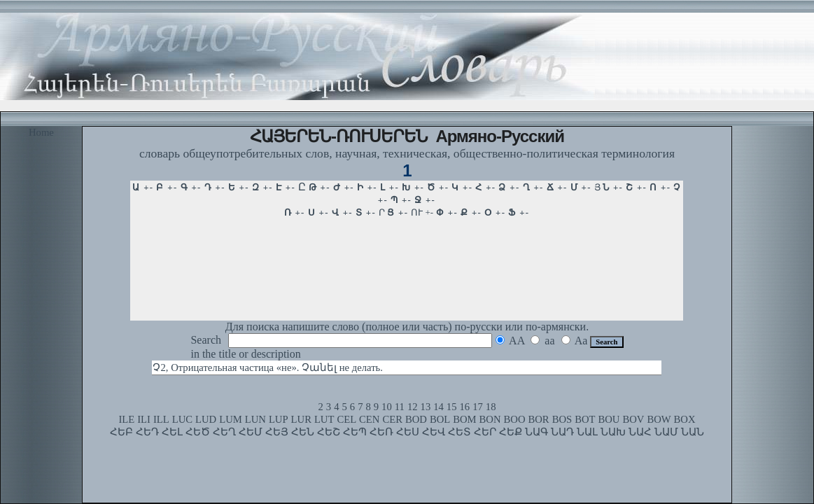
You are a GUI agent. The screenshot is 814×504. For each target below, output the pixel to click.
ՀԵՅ (277, 432)
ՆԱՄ (666, 432)
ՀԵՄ (251, 432)
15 (452, 407)
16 (465, 407)
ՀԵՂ (224, 432)
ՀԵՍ (408, 432)
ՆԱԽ (613, 432)
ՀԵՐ (485, 432)
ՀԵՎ (434, 432)
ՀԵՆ (303, 432)
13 (426, 407)
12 (413, 407)
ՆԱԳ (536, 432)
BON (490, 419)
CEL (346, 419)
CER (392, 419)
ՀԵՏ (459, 432)
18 (491, 407)
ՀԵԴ (147, 432)
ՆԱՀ (640, 432)
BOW (659, 419)
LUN (255, 419)
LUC (182, 419)
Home (41, 132)
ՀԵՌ (381, 432)
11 (400, 407)
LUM (231, 419)
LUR (301, 419)
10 (387, 407)
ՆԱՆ (693, 432)
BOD (416, 419)
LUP (279, 419)
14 (438, 407)
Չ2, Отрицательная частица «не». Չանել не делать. (267, 367)
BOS (562, 419)
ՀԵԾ (198, 432)
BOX (685, 419)
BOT (585, 419)
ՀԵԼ (172, 432)
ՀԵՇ (329, 432)
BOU (609, 419)
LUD (206, 419)
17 (478, 407)
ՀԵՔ (511, 432)
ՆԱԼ (587, 432)
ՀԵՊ (355, 432)
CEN (369, 419)
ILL (161, 419)
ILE (126, 419)
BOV (633, 419)
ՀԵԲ (121, 432)
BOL (440, 419)
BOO (515, 419)
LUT (324, 419)
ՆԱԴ (562, 432)
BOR (539, 419)
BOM (464, 419)
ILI (144, 419)
